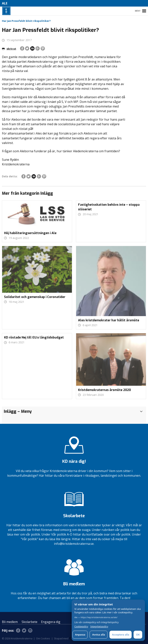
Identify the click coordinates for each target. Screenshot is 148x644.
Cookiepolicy (81, 627)
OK (138, 635)
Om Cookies (43, 638)
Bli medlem (10, 622)
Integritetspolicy (99, 627)
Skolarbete (29, 622)
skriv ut (9, 49)
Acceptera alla (121, 635)
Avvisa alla (99, 635)
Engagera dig (51, 622)
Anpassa (80, 635)
